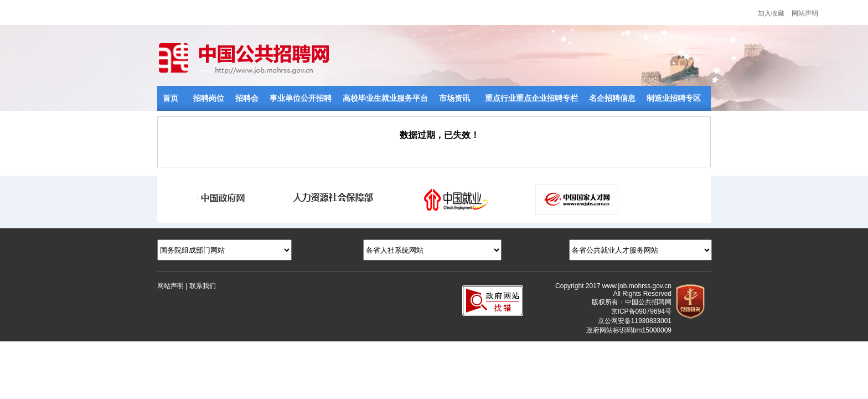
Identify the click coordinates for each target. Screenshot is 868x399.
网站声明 (805, 13)
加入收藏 (771, 13)
